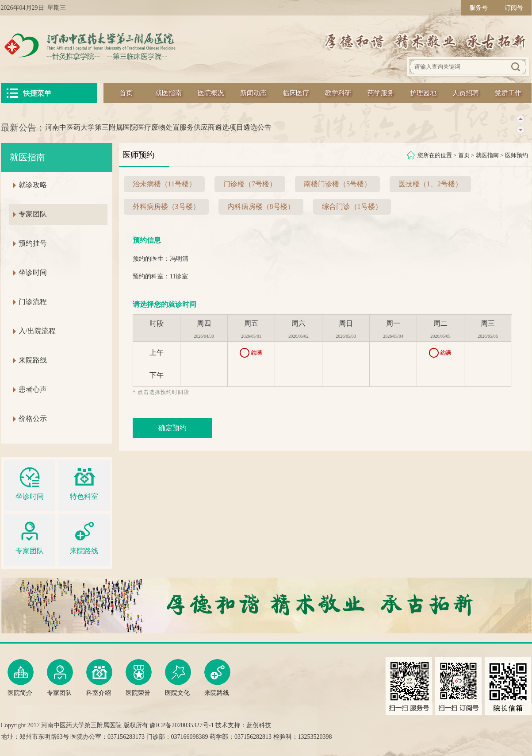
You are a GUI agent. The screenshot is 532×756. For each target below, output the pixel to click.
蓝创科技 (259, 725)
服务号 (478, 8)
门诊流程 (33, 302)
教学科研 (338, 93)
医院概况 (211, 93)
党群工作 (508, 93)
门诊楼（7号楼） (250, 184)
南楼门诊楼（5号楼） (337, 184)
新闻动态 (253, 93)
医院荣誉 (139, 678)
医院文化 (178, 678)
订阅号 (514, 8)
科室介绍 (99, 678)
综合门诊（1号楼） (352, 206)
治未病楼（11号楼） (164, 184)
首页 (126, 93)
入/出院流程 (37, 331)
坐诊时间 (33, 272)
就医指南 (168, 93)
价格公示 (33, 418)
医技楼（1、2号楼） (430, 184)
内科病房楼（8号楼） (261, 206)
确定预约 (172, 428)
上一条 (520, 119)
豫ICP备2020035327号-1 (182, 725)
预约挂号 (33, 243)
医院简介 (21, 678)
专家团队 (33, 214)
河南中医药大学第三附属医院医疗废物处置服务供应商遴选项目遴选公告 (158, 127)
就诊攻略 (33, 185)
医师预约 (517, 155)
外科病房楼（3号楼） (166, 206)
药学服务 (381, 93)
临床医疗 (296, 93)
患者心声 (33, 389)
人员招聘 (466, 93)
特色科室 (84, 482)
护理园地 (423, 93)
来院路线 (33, 360)
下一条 (520, 130)
